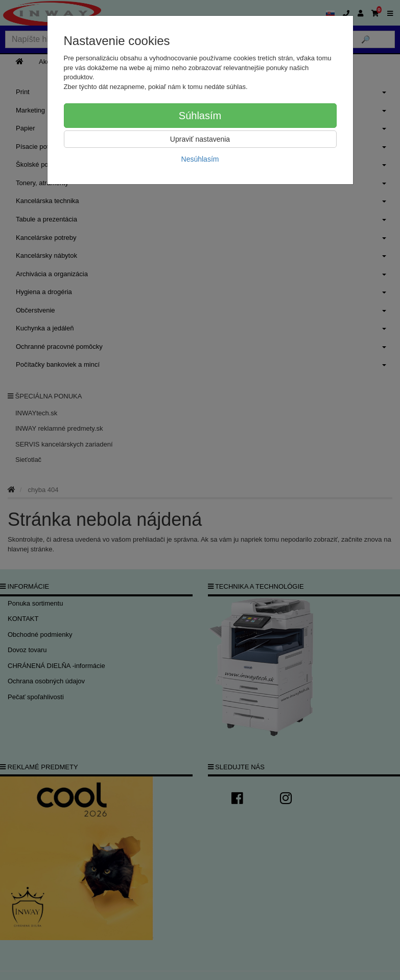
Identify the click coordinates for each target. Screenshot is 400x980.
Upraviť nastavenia (200, 139)
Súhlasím (200, 116)
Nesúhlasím (200, 159)
